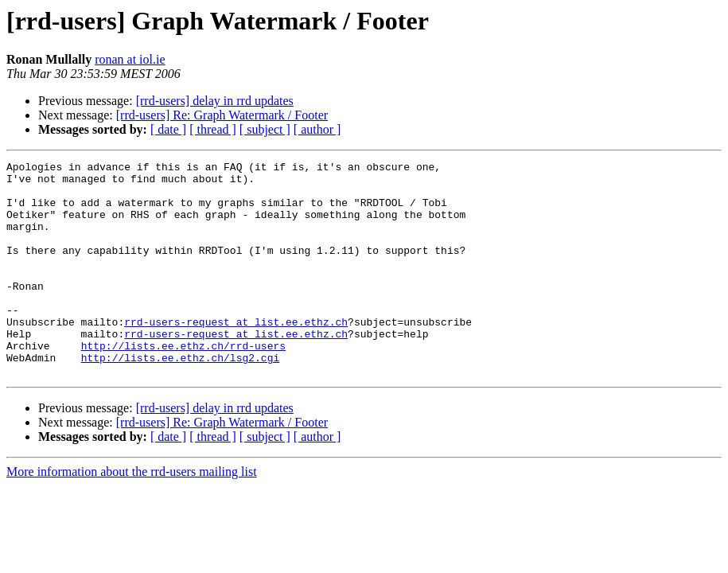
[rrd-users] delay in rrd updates (215, 101)
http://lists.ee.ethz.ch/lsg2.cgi (181, 398)
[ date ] (168, 129)
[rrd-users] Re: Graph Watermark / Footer (222, 115)
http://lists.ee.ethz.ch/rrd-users (183, 384)
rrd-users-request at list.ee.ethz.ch (236, 355)
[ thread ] (213, 129)
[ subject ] (265, 129)
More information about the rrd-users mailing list (132, 515)
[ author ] (317, 129)
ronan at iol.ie (130, 59)
